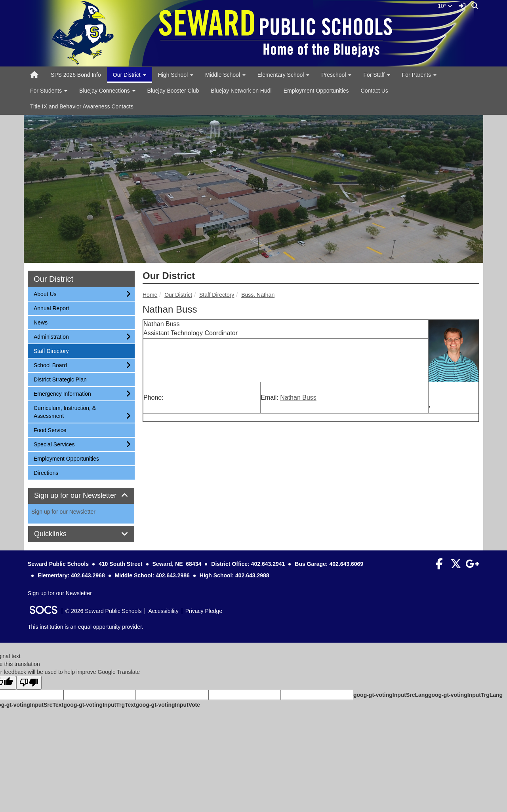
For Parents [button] (419, 75)
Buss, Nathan (258, 295)
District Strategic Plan (60, 379)
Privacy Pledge (204, 611)
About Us (45, 293)
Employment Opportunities (316, 91)
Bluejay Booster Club (173, 91)
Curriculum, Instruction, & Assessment (65, 411)
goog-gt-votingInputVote (168, 705)
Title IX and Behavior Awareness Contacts (82, 106)
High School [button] (176, 75)
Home (150, 295)
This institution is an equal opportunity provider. (86, 627)
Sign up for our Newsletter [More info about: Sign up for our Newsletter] (63, 512)
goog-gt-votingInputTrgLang (465, 695)
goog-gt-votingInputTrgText (99, 705)
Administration (51, 336)
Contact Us (375, 91)
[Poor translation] (29, 683)
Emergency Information (62, 393)
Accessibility (163, 611)
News (44, 322)
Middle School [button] (225, 75)
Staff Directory (217, 295)
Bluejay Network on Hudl (241, 91)
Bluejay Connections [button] (107, 91)
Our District (178, 295)
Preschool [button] (336, 75)
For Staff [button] (376, 75)
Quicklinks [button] (59, 534)
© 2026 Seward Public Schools (103, 611)
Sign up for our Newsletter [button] (81, 496)
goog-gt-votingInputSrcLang (391, 695)
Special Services (54, 444)
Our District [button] (130, 75)
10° (445, 6)
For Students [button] (49, 91)
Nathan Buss (298, 397)
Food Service (50, 430)
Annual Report (51, 308)
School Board (50, 365)
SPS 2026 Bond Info (76, 75)
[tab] (81, 496)
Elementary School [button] (283, 75)
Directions (46, 472)
